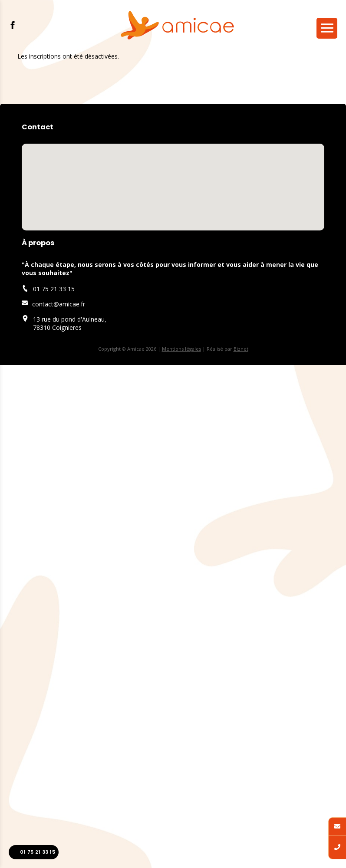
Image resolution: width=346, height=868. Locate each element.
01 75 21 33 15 (34, 852)
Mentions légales (181, 349)
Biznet (241, 349)
